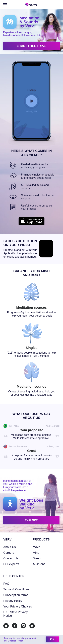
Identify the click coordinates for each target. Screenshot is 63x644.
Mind (36, 553)
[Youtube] (6, 626)
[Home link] (32, 5)
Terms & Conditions (16, 589)
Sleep (37, 558)
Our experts (11, 564)
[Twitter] (32, 626)
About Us (10, 547)
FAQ (6, 584)
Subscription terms (16, 595)
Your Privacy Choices (18, 606)
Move (36, 547)
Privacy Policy (13, 601)
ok (52, 639)
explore (31, 520)
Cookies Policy (16, 641)
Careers (9, 553)
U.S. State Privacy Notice (16, 614)
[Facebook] (15, 626)
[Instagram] (23, 626)
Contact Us (11, 558)
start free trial (32, 46)
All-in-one (39, 564)
